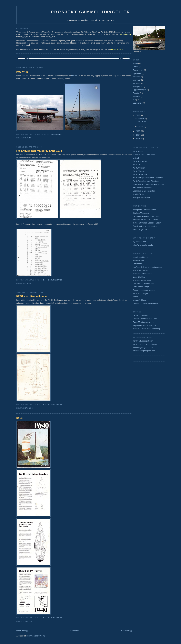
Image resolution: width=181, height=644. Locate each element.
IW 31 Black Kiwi (140, 161)
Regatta (136, 93)
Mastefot (137, 83)
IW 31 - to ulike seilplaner (32, 296)
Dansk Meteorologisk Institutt (145, 226)
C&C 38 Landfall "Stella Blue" (145, 319)
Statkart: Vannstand (141, 213)
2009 (138, 115)
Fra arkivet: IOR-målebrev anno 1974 (39, 151)
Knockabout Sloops (141, 257)
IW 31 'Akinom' (139, 168)
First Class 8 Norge (141, 287)
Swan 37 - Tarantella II (142, 274)
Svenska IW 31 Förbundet (144, 155)
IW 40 (20, 418)
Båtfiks (136, 67)
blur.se (74, 76)
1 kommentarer (55, 280)
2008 (138, 131)
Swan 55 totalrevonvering (144, 322)
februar (141, 119)
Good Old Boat (139, 277)
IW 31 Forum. (117, 49)
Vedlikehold (138, 103)
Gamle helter (138, 70)
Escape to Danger (140, 293)
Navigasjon (138, 87)
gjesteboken (125, 34)
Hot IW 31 (22, 72)
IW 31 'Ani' (137, 165)
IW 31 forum (138, 151)
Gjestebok (137, 73)
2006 (138, 139)
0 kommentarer (54, 135)
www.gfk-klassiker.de (142, 198)
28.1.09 (44, 280)
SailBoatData (138, 260)
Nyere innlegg (22, 631)
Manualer (137, 80)
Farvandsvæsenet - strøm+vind (146, 216)
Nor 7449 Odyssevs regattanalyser (147, 267)
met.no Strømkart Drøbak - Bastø (147, 223)
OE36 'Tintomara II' (141, 315)
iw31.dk (136, 158)
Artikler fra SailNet (140, 270)
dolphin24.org (139, 194)
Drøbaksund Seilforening (143, 283)
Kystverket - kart (140, 242)
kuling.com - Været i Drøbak (145, 210)
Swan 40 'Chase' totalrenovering (146, 329)
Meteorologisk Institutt (142, 229)
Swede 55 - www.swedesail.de (146, 303)
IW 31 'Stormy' (139, 171)
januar (141, 126)
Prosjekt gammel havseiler (91, 12)
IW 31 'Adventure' (140, 174)
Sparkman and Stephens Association (148, 184)
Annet (135, 63)
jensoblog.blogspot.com (143, 348)
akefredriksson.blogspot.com (145, 344)
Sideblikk (28, 621)
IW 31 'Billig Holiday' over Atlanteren (148, 178)
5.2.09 (43, 135)
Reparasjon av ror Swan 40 (144, 325)
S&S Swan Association (142, 188)
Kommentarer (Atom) (36, 636)
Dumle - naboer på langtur (144, 290)
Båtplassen (138, 264)
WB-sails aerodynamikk (143, 280)
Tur (134, 100)
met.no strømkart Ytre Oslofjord (146, 220)
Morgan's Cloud (139, 300)
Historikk (28, 138)
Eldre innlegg (127, 631)
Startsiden (75, 631)
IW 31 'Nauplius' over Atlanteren (146, 181)
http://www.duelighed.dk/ (143, 245)
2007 (138, 135)
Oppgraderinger (139, 90)
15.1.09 (44, 405)
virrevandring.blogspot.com (144, 351)
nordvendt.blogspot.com (143, 341)
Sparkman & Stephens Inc (144, 191)
